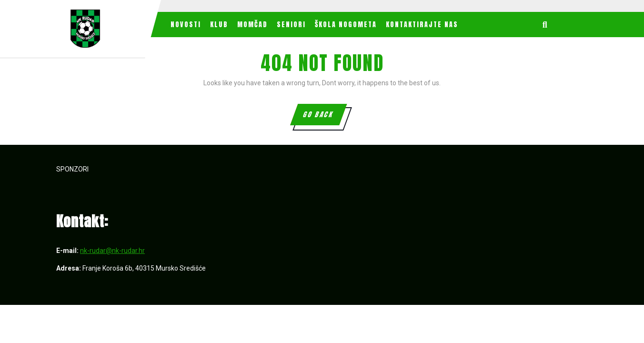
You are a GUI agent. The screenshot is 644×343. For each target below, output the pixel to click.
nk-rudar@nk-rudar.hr (112, 251)
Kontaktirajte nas (422, 25)
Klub (219, 25)
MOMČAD (252, 25)
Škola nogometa (346, 25)
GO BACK (324, 117)
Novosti (186, 25)
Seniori (291, 25)
